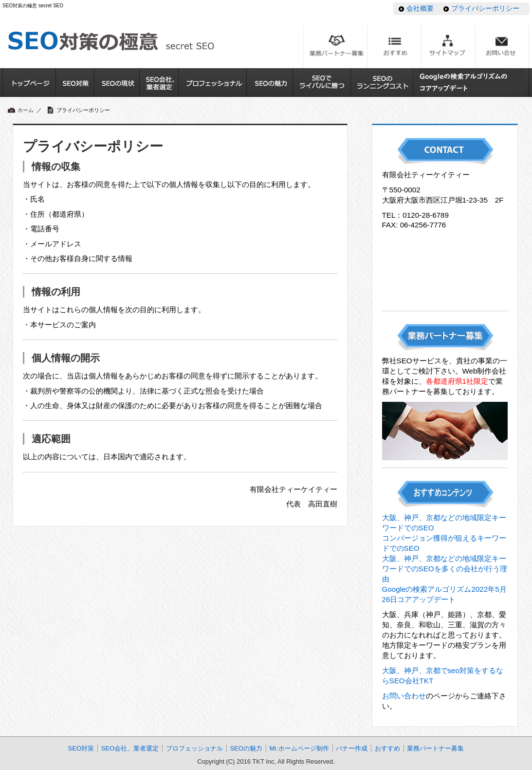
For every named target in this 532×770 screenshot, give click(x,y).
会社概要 (420, 8)
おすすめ (387, 748)
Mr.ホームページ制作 (299, 748)
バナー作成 (352, 748)
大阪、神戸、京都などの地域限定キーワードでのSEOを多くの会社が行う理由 (445, 569)
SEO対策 (81, 748)
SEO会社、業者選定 (130, 748)
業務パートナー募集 (435, 748)
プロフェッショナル (194, 748)
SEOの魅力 (246, 748)
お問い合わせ (404, 696)
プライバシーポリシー (485, 8)
